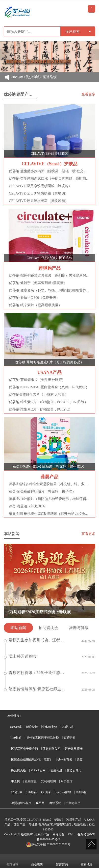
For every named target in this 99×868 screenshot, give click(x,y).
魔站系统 (55, 803)
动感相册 (56, 770)
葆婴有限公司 (51, 749)
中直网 (16, 781)
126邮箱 (31, 792)
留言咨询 (62, 861)
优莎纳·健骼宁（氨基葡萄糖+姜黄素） (38, 283)
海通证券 (69, 738)
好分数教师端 (74, 749)
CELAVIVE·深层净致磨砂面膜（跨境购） (40, 186)
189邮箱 (16, 738)
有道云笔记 (74, 770)
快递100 (16, 792)
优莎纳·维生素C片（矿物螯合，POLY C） (41, 409)
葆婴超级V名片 (21, 803)
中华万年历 (73, 803)
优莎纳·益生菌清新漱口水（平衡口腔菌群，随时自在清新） (49, 179)
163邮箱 (81, 792)
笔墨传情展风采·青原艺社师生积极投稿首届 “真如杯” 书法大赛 (36, 689)
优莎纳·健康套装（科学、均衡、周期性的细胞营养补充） (49, 290)
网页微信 (67, 781)
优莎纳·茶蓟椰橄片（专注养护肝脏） (37, 380)
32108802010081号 (48, 844)
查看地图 (87, 861)
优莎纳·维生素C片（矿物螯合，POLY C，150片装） (48, 402)
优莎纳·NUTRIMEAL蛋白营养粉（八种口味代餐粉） (49, 387)
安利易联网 (49, 781)
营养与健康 (79, 628)
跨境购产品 (74, 820)
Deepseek (16, 727)
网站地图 (58, 834)
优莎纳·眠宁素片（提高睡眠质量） (35, 305)
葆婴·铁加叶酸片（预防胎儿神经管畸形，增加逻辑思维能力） (49, 499)
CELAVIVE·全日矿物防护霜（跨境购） (39, 193)
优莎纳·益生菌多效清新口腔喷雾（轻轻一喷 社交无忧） (49, 171)
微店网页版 (19, 770)
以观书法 (68, 727)
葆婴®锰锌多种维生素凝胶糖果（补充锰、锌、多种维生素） (49, 484)
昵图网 (40, 803)
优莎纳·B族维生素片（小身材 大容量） (39, 395)
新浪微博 (32, 727)
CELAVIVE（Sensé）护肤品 (45, 820)
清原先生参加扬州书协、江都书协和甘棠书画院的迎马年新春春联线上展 (36, 640)
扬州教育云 (65, 759)
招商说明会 (49, 628)
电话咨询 (12, 861)
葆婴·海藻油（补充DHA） (29, 506)
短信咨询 (37, 861)
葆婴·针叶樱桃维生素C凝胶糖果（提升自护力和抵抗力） (49, 514)
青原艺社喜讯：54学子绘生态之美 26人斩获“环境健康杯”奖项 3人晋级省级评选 (36, 673)
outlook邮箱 (63, 792)
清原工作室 (42, 834)
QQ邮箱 (46, 792)
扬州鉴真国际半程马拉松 (43, 738)
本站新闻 (18, 628)
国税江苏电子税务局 (25, 749)
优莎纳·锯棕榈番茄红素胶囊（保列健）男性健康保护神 (49, 275)
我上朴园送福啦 (20, 656)
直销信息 (31, 781)
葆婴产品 (20, 825)
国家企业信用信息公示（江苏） (32, 759)
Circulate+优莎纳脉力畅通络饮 (34, 77)
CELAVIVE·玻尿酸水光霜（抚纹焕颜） (39, 201)
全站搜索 (73, 31)
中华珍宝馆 (50, 727)
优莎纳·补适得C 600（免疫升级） (34, 298)
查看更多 (88, 94)
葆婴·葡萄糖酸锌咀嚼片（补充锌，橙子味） (42, 491)
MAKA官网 (38, 770)
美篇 (80, 759)
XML (71, 834)
